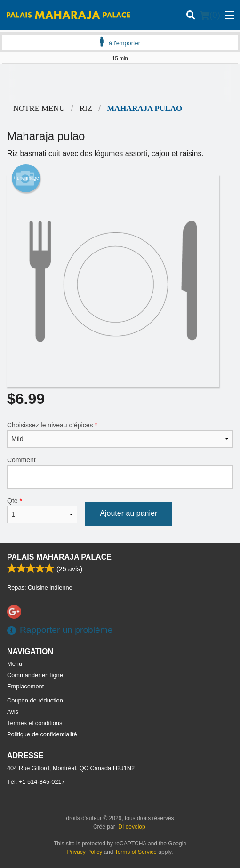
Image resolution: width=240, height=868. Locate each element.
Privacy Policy (85, 852)
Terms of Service (136, 852)
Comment (120, 472)
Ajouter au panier (128, 513)
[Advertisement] (120, 83)
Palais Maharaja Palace (59, 557)
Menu (15, 664)
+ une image (26, 178)
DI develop (132, 827)
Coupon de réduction (35, 700)
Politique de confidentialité (42, 734)
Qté (42, 510)
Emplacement (25, 686)
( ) (210, 15)
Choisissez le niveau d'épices (120, 434)
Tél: (36, 782)
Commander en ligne (35, 675)
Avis (13, 712)
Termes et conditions (35, 723)
